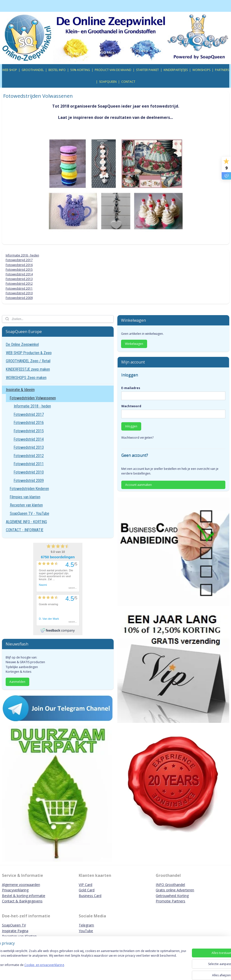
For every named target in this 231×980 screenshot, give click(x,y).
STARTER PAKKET (147, 70)
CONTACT (128, 82)
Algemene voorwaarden (21, 885)
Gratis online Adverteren (175, 890)
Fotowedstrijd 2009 (19, 298)
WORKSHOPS (201, 70)
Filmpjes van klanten (25, 497)
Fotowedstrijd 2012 (19, 284)
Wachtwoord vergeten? (137, 438)
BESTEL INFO (57, 70)
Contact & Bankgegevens (22, 901)
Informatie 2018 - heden (22, 256)
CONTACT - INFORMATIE (25, 530)
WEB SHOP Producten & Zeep (29, 353)
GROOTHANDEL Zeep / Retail (28, 361)
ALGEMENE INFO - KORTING (26, 522)
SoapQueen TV (14, 925)
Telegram (86, 925)
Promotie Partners (170, 901)
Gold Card (87, 890)
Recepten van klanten (26, 505)
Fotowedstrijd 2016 (19, 265)
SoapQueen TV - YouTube (30, 513)
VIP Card (85, 885)
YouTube (86, 931)
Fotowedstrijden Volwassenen (33, 398)
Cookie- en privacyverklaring (70, 970)
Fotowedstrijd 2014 (19, 274)
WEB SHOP (10, 70)
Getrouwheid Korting (172, 896)
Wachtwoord (131, 406)
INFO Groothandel (170, 885)
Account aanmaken (139, 485)
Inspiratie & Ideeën (20, 390)
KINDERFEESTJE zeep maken (28, 369)
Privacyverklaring (15, 890)
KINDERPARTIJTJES (176, 70)
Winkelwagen (134, 344)
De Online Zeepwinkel (22, 344)
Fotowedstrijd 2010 (19, 293)
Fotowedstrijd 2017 (19, 260)
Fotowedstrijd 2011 (19, 288)
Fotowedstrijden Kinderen (29, 489)
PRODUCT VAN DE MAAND (113, 70)
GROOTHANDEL (33, 70)
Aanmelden (17, 682)
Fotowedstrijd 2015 (19, 270)
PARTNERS (222, 70)
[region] (83, 963)
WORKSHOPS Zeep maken (26, 378)
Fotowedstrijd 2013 (19, 279)
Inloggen (131, 426)
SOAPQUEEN (108, 82)
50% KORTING (80, 70)
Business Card (90, 896)
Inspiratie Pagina (15, 931)
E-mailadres (131, 388)
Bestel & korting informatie (24, 896)
